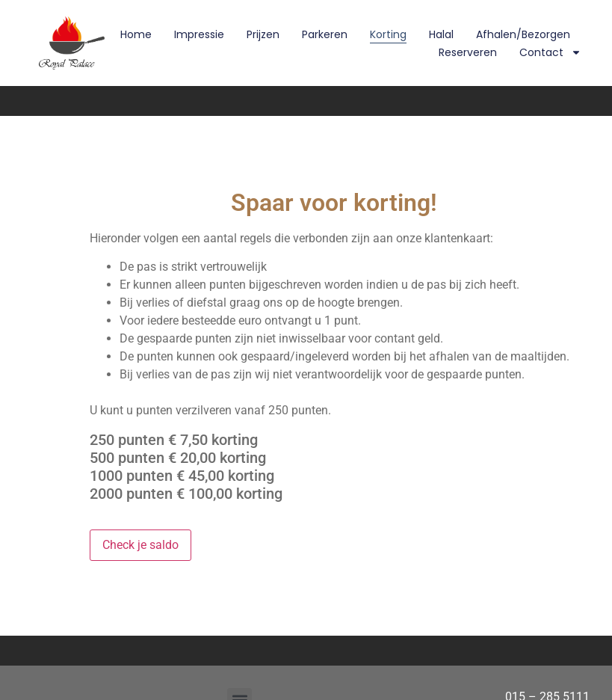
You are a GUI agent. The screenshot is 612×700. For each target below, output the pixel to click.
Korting (388, 34)
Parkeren (325, 34)
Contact (550, 52)
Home (136, 34)
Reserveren (468, 52)
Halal (441, 34)
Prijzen (263, 34)
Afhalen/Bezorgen (523, 34)
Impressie (199, 34)
